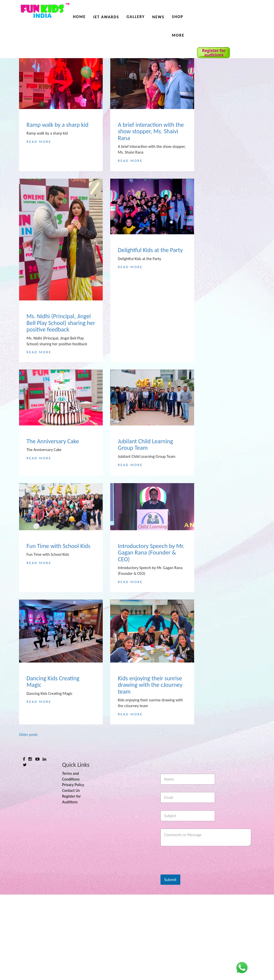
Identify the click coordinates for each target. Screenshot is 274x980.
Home (79, 17)
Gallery (136, 17)
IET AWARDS (106, 17)
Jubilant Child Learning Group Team (145, 445)
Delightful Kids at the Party (150, 250)
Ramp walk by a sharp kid (58, 125)
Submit (170, 965)
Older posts (28, 820)
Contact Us (71, 876)
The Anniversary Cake (53, 442)
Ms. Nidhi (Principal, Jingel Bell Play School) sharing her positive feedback (61, 323)
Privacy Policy (73, 870)
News (158, 17)
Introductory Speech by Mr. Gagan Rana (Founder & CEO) (151, 580)
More (178, 35)
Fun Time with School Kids (59, 574)
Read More (39, 142)
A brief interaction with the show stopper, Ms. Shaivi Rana (151, 131)
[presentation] (199, 957)
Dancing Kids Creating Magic (53, 746)
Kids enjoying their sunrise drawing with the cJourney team (150, 749)
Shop (178, 17)
